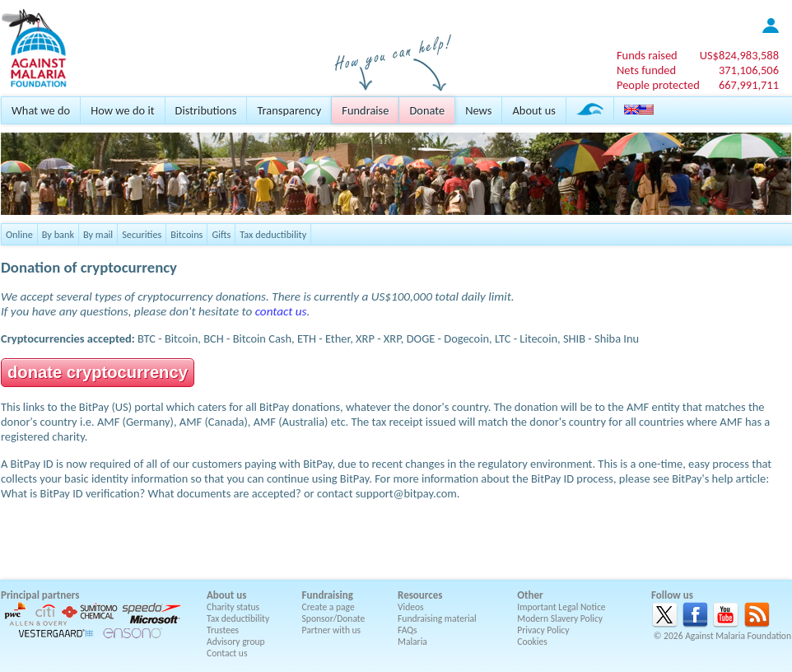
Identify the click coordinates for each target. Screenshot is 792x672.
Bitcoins (186, 234)
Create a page (328, 607)
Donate (427, 110)
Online (19, 234)
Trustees (223, 630)
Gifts (221, 234)
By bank (58, 234)
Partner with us (332, 630)
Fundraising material (437, 618)
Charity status (233, 607)
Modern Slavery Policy (560, 618)
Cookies (532, 642)
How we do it (122, 110)
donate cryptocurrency (98, 372)
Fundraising (328, 595)
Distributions (206, 110)
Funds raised (647, 55)
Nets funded (646, 70)
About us (533, 110)
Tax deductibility (273, 234)
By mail (98, 234)
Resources (420, 595)
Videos (411, 607)
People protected (658, 85)
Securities (142, 234)
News (478, 110)
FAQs (408, 630)
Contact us (227, 653)
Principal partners (40, 595)
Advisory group (236, 642)
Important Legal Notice (561, 607)
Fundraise (365, 110)
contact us (281, 311)
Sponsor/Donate (334, 618)
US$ (739, 55)
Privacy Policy (543, 630)
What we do (41, 110)
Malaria (412, 642)
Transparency (289, 110)
